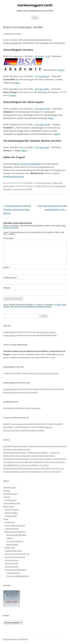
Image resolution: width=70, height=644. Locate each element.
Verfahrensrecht (11, 567)
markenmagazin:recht (35, 5)
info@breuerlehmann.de (13, 177)
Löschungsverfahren (15, 541)
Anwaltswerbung (13, 573)
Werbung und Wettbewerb (15, 570)
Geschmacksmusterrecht (15, 525)
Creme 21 (51, 186)
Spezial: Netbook (12, 560)
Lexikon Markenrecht (12, 503)
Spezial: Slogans (11, 563)
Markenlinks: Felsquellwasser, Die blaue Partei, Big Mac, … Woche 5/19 (31, 453)
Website (7, 288)
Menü (35, 17)
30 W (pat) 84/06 (42, 89)
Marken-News (9, 506)
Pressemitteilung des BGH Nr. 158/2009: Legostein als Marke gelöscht (17, 209)
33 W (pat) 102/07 (43, 109)
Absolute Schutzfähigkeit (16, 535)
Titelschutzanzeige (18, 424)
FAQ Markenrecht (10, 494)
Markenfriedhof (11, 513)
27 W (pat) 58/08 (42, 147)
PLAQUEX (28, 189)
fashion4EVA (60, 186)
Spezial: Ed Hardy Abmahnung (17, 554)
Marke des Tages (12, 510)
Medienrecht (10, 548)
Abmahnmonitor (10, 487)
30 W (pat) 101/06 (43, 125)
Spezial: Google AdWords (15, 557)
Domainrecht (10, 522)
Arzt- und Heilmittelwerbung (18, 576)
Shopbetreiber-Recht (13, 551)
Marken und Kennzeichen (15, 532)
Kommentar (8, 238)
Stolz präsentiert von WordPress (15, 639)
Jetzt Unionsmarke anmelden (47, 373)
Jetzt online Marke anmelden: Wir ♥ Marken (21, 392)
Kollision (10, 538)
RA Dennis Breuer (43, 183)
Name (7, 267)
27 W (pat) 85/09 (42, 76)
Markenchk (36, 408)
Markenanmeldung (11, 389)
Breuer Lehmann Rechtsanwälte (27, 164)
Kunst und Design (12, 529)
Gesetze (7, 497)
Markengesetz (11, 500)
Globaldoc (7, 189)
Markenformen (12, 544)
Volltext (61, 70)
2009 (38, 186)
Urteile (6, 519)
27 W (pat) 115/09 (43, 56)
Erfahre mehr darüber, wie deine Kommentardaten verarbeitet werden (35, 305)
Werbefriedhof (11, 516)
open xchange (18, 189)
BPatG (44, 186)
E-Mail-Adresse (10, 278)
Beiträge (7, 491)
